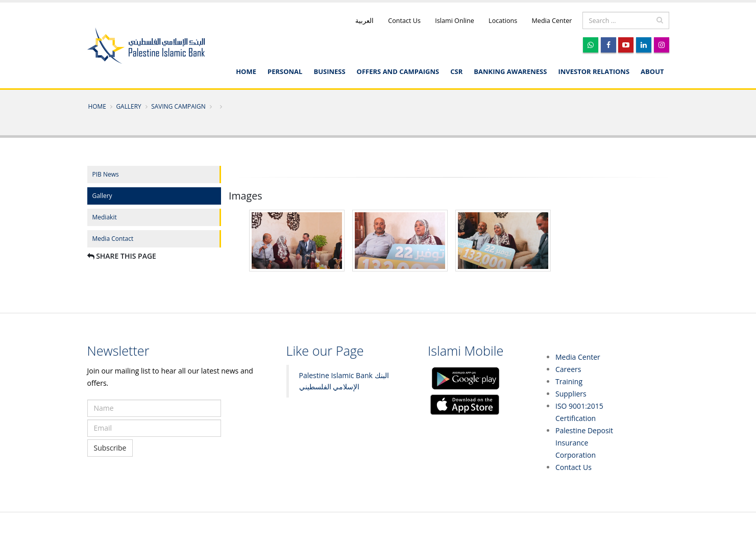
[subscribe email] (154, 428)
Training (569, 381)
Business (329, 71)
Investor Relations (594, 71)
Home (97, 106)
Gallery (128, 106)
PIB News (106, 174)
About (652, 71)
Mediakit (105, 217)
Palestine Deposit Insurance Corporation (584, 443)
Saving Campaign (178, 106)
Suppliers (571, 394)
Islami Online (454, 21)
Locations (502, 21)
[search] (626, 20)
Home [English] (246, 71)
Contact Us (404, 21)
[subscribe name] (154, 408)
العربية (364, 21)
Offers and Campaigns (398, 71)
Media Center (551, 21)
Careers (568, 369)
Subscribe (110, 448)
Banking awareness (510, 71)
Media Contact (113, 239)
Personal (285, 71)
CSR (456, 71)
